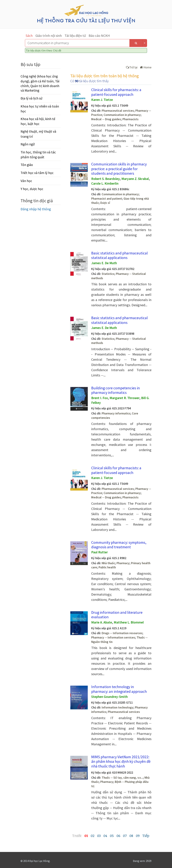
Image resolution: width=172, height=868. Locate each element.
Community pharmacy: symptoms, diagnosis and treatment (119, 545)
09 (138, 836)
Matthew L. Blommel (129, 622)
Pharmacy (123, 563)
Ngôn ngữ (28, 144)
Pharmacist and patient (107, 199)
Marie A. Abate (102, 622)
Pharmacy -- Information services (113, 637)
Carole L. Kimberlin (105, 183)
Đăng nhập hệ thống (36, 209)
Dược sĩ (105, 203)
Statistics (108, 274)
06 (118, 836)
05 (112, 836)
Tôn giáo (27, 165)
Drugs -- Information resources (122, 633)
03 (99, 836)
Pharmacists (130, 119)
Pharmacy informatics (116, 413)
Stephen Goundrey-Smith (109, 697)
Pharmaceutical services (118, 111)
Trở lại (132, 67)
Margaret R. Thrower (124, 398)
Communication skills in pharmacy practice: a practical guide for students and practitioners (119, 169)
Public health (107, 567)
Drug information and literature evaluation (117, 615)
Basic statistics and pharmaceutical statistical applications (119, 255)
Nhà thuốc (108, 563)
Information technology (117, 707)
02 (93, 836)
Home (146, 67)
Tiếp (146, 836)
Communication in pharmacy (122, 115)
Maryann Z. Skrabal (135, 179)
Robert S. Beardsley (105, 179)
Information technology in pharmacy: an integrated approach (119, 689)
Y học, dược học (32, 189)
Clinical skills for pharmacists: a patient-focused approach (116, 92)
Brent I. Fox (100, 398)
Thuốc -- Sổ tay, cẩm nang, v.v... (122, 778)
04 (105, 836)
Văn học (26, 181)
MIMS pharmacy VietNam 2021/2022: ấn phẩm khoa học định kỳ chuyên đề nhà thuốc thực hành (121, 761)
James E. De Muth (104, 263)
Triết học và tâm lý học (37, 173)
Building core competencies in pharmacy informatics (116, 390)
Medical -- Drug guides (106, 119)
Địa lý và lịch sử (31, 98)
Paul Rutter (100, 552)
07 (125, 836)
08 (131, 836)
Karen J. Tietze (102, 100)
